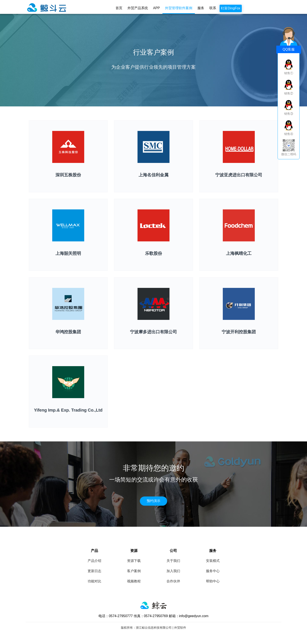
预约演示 (153, 501)
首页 (119, 8)
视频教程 (134, 581)
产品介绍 (94, 561)
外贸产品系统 (138, 8)
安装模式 (213, 561)
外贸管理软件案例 (179, 8)
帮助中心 (213, 581)
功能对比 (94, 581)
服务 (201, 8)
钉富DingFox (231, 8)
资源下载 (134, 561)
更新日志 (94, 571)
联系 (213, 8)
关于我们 (173, 561)
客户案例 (134, 571)
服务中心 (213, 571)
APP (156, 8)
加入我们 (173, 571)
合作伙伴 (173, 581)
